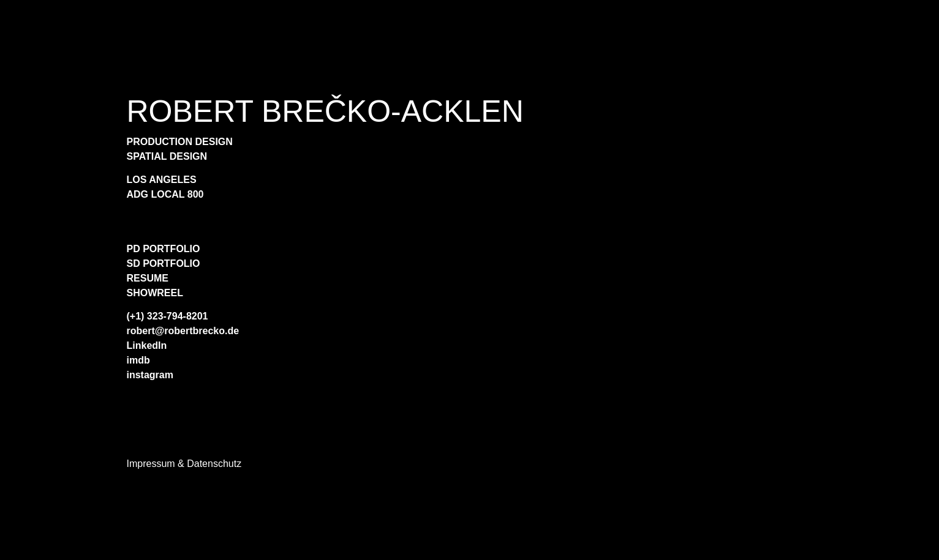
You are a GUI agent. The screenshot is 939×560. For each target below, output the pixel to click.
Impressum (151, 464)
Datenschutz (214, 464)
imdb (138, 360)
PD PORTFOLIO (164, 249)
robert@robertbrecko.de (183, 331)
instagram (150, 375)
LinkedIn (147, 345)
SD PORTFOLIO (164, 263)
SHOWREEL (155, 293)
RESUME (148, 278)
